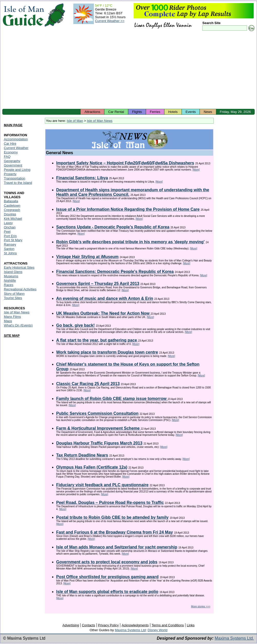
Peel (7, 232)
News (208, 112)
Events (191, 112)
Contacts (88, 625)
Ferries (155, 112)
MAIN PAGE (13, 125)
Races (9, 285)
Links (191, 625)
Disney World (158, 630)
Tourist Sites (13, 298)
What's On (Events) (18, 325)
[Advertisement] (128, 70)
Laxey (8, 223)
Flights (137, 112)
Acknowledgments (135, 625)
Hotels (173, 112)
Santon (9, 249)
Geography (12, 161)
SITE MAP (12, 336)
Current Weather (16, 148)
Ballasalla (11, 201)
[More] (196, 170)
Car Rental (116, 112)
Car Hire (10, 144)
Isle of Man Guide (23, 15)
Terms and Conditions (168, 625)
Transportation (14, 178)
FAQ (7, 157)
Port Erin (10, 236)
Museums (11, 276)
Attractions (92, 112)
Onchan (10, 227)
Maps (8, 321)
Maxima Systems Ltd (130, 630)
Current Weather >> (110, 21)
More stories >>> (201, 606)
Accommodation (16, 139)
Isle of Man (75, 121)
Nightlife (10, 281)
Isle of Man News (100, 121)
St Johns (10, 253)
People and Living (17, 170)
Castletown (12, 205)
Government (13, 165)
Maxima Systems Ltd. (234, 638)
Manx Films (12, 317)
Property (10, 174)
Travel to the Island (18, 183)
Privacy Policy (108, 625)
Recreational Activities (20, 289)
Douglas (10, 214)
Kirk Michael (13, 219)
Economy (11, 152)
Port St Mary (13, 240)
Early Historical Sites (19, 267)
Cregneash (12, 210)
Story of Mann (14, 294)
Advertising (71, 625)
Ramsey (10, 244)
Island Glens (13, 272)
